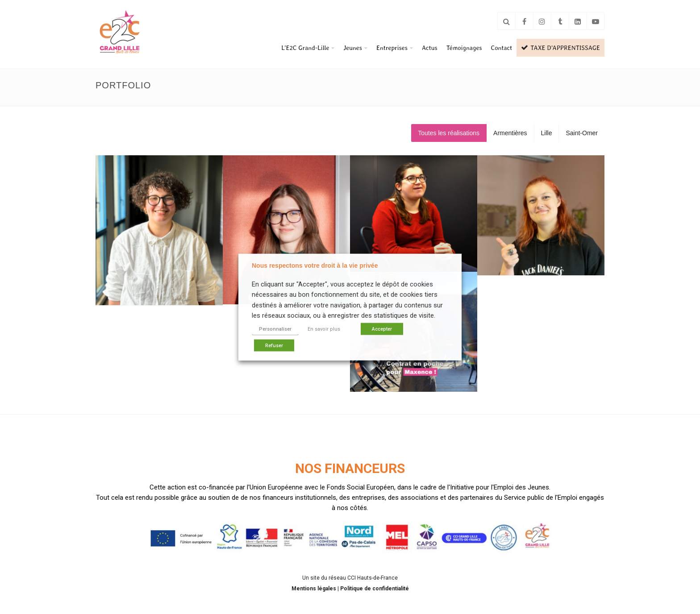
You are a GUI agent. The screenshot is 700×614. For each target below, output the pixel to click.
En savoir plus (324, 329)
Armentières (510, 133)
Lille (547, 133)
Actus (430, 48)
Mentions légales (315, 589)
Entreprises (392, 48)
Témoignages (464, 48)
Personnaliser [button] (275, 329)
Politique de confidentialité (375, 589)
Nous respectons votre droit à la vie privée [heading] (315, 266)
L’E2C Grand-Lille (305, 48)
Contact (502, 48)
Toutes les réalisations (449, 133)
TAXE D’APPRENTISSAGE (560, 48)
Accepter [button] (382, 329)
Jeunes (353, 48)
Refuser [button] (274, 345)
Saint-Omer (582, 133)
